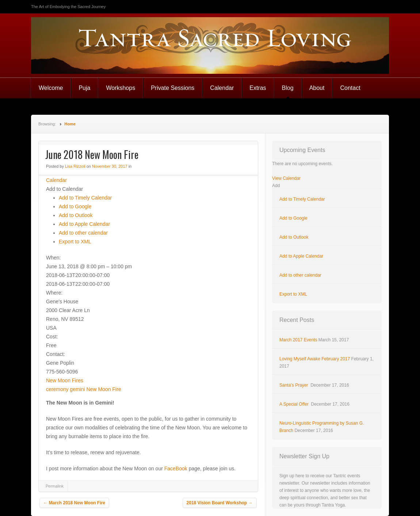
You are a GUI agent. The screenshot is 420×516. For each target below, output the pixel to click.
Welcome (51, 88)
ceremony (57, 389)
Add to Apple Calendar (84, 224)
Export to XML (75, 242)
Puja (84, 88)
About (317, 88)
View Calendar (286, 178)
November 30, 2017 (110, 166)
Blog (288, 88)
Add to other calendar (83, 233)
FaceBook (176, 468)
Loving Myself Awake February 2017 (315, 359)
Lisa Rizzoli (75, 166)
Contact (350, 88)
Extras (258, 88)
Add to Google (75, 206)
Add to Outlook (76, 215)
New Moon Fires (65, 380)
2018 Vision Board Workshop (220, 503)
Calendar (222, 88)
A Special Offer (295, 404)
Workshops (121, 88)
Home (70, 124)
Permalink (55, 486)
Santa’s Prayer (294, 385)
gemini (77, 389)
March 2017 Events (298, 340)
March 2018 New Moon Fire (74, 503)
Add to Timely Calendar (85, 198)
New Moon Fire (104, 389)
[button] (64, 189)
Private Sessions (173, 88)
